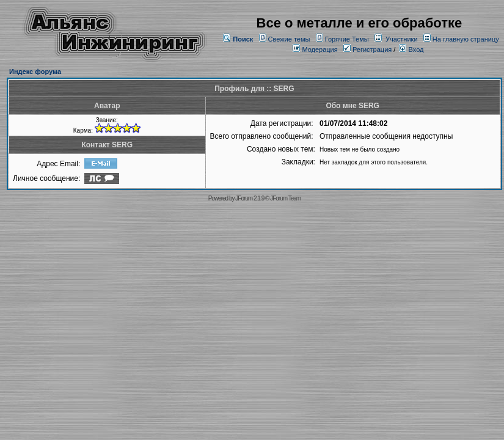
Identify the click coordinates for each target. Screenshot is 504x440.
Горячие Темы (347, 39)
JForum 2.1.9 (250, 198)
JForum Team (285, 198)
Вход (411, 50)
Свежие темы (289, 39)
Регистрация (367, 50)
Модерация (320, 50)
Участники (402, 39)
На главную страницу (466, 39)
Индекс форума (35, 71)
